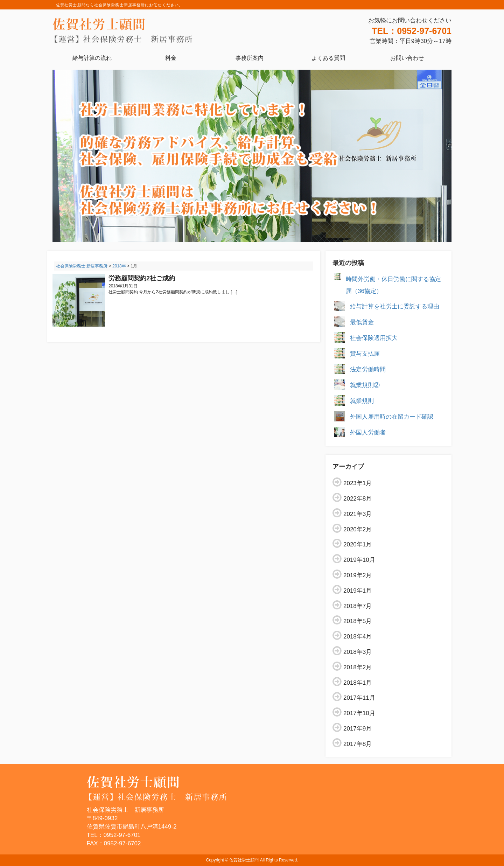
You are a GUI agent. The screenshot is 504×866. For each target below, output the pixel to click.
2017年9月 (358, 729)
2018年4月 (358, 637)
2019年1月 (358, 591)
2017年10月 (359, 713)
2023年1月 (358, 483)
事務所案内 (250, 58)
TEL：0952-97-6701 (412, 31)
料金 (171, 58)
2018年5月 (358, 621)
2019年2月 (358, 575)
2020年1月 (358, 544)
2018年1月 (358, 683)
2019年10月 (359, 560)
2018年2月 (358, 667)
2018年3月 (358, 652)
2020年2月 (358, 529)
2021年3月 (358, 514)
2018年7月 (358, 606)
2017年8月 (358, 744)
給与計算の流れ (92, 58)
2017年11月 (359, 698)
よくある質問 (328, 58)
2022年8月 (358, 499)
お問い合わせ (407, 58)
